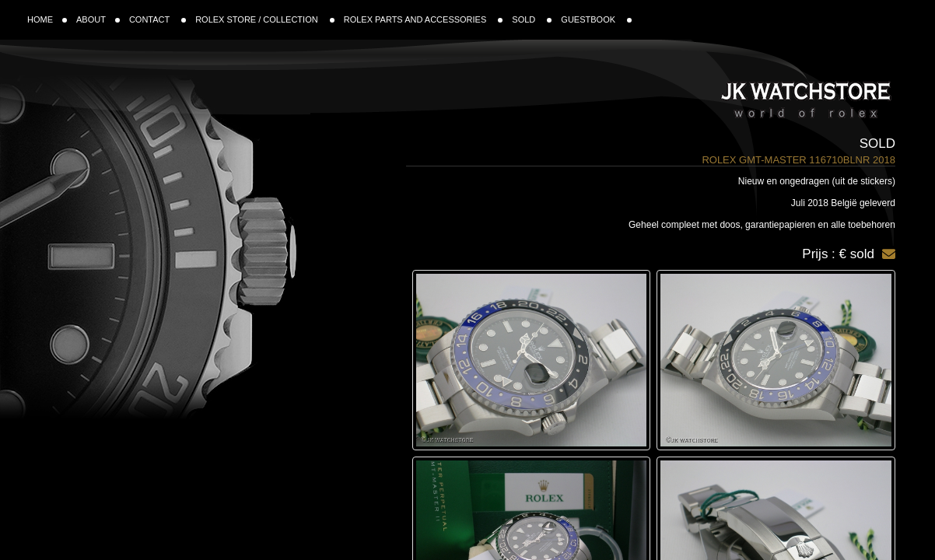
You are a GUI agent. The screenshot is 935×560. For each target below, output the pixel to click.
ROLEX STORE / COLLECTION (265, 19)
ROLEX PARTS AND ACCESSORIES (424, 19)
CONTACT (158, 19)
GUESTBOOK (596, 19)
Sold (877, 143)
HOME (47, 19)
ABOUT (98, 19)
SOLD (532, 19)
